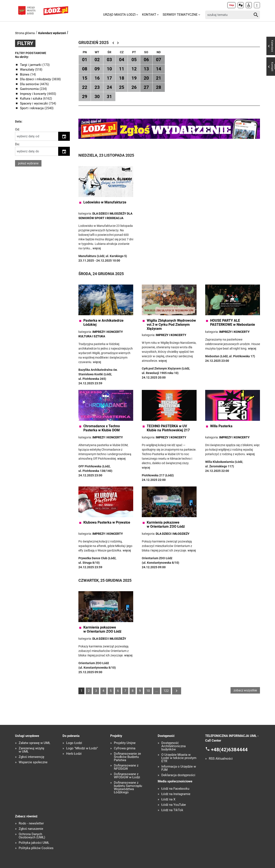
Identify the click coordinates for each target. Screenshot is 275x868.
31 (109, 97)
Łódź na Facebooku (175, 789)
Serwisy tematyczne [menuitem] (180, 15)
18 (122, 78)
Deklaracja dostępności (178, 775)
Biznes (25, 74)
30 (97, 97)
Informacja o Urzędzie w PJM (179, 768)
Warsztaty (27, 70)
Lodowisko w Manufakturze (105, 202)
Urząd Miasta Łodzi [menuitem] (119, 15)
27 (146, 87)
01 (85, 60)
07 (159, 60)
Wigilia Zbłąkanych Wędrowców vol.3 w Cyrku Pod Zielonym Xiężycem (171, 325)
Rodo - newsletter (31, 823)
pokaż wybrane (28, 163)
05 (134, 60)
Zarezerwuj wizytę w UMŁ (31, 750)
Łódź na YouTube (174, 805)
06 (146, 60)
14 (159, 69)
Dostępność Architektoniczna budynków (173, 746)
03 (109, 60)
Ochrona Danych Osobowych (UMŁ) (32, 836)
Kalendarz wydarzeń (52, 33)
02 (97, 60)
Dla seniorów (30, 84)
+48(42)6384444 (229, 750)
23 (97, 87)
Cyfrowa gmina (125, 748)
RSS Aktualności (221, 759)
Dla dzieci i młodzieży (36, 79)
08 (85, 69)
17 (109, 78)
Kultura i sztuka (31, 98)
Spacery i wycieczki (34, 103)
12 (134, 69)
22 (85, 87)
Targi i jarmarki (31, 65)
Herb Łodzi (74, 754)
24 (109, 87)
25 (122, 87)
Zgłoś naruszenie (31, 829)
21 (159, 78)
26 (134, 87)
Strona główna (25, 33)
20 (146, 78)
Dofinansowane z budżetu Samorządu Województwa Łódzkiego (128, 788)
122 (166, 691)
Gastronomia (30, 89)
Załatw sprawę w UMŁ (34, 743)
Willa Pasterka (221, 426)
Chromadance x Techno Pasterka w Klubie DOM (102, 428)
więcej (97, 248)
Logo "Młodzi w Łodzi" (82, 748)
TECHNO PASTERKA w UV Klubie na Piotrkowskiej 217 (168, 428)
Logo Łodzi (74, 743)
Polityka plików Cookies (36, 848)
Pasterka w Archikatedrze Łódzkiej (103, 323)
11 (122, 69)
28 (159, 87)
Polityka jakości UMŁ (34, 843)
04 (122, 60)
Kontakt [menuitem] (149, 15)
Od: (17, 129)
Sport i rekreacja (32, 108)
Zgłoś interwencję (31, 757)
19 (134, 78)
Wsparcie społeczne (33, 762)
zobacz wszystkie (245, 691)
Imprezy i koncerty (34, 94)
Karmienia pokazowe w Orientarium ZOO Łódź (166, 524)
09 (97, 69)
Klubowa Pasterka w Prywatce (107, 522)
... (157, 691)
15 (85, 78)
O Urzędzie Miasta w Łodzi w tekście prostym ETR (179, 758)
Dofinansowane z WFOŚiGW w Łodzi (127, 776)
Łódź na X (168, 799)
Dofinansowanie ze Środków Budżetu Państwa (127, 757)
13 (146, 69)
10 (109, 69)
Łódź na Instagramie (176, 794)
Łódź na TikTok (172, 810)
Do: (18, 144)
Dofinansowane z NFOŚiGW (126, 767)
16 (97, 78)
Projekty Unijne (125, 743)
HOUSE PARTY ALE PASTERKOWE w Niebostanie (233, 323)
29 (85, 97)
